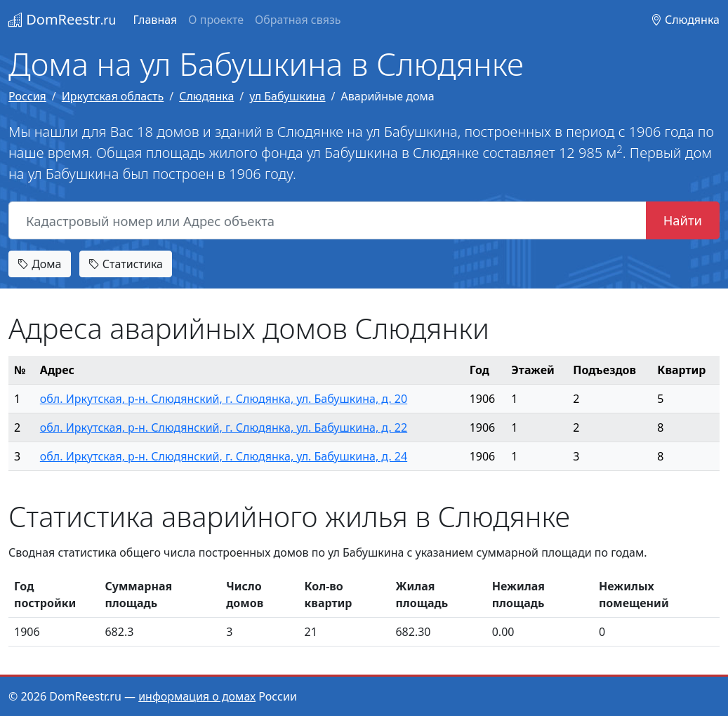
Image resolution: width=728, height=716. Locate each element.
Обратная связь (298, 20)
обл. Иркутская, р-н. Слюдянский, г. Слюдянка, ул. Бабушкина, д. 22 (224, 427)
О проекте (216, 20)
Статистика (126, 264)
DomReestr (62, 19)
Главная (155, 20)
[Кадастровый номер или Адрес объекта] (327, 220)
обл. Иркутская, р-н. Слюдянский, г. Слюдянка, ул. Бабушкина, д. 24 (224, 456)
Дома (40, 264)
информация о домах (197, 696)
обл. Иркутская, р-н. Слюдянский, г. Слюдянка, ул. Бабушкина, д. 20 (224, 399)
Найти (683, 220)
